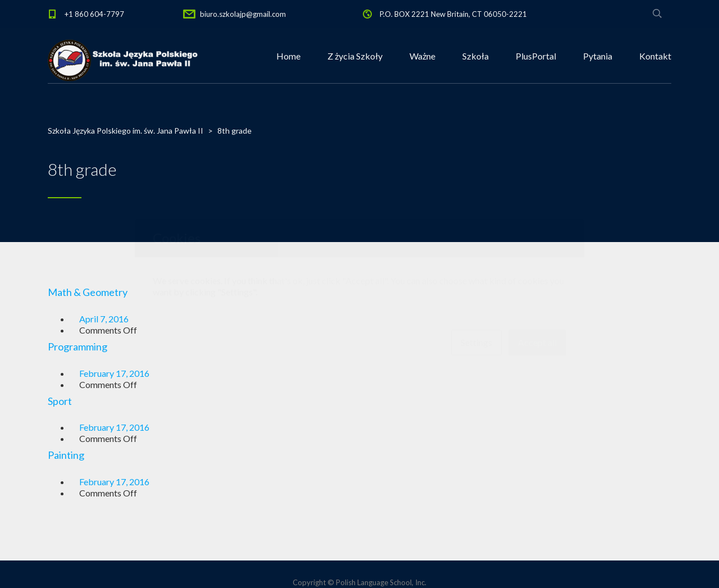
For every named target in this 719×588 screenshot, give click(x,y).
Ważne (422, 56)
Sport (60, 401)
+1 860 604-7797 (94, 14)
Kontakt (655, 56)
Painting (66, 455)
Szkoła (475, 56)
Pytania (598, 56)
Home (288, 56)
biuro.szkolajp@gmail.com (243, 14)
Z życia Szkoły (355, 56)
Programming (78, 347)
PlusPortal (536, 56)
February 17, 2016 (114, 373)
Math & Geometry (88, 292)
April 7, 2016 (104, 319)
